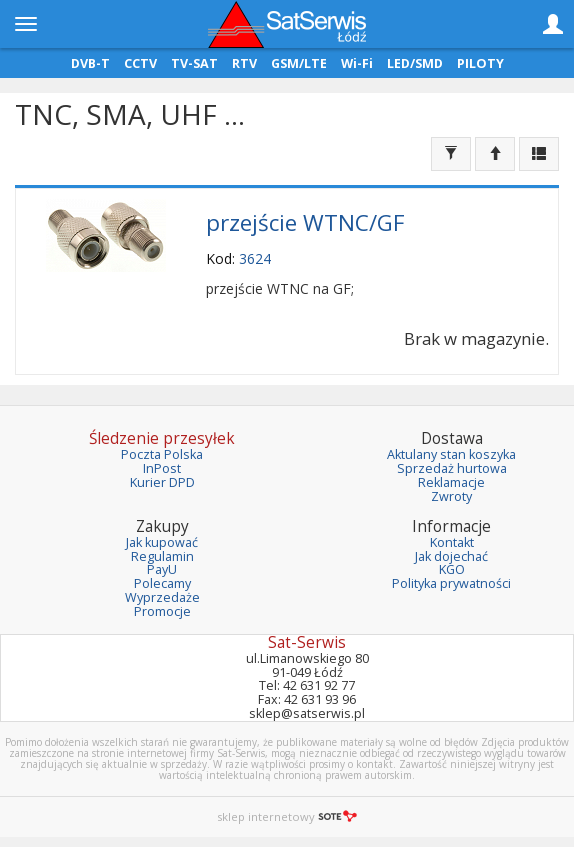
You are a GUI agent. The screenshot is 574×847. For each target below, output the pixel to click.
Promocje (162, 611)
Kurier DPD (162, 482)
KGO (452, 569)
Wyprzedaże (162, 597)
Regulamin (162, 556)
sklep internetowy (287, 816)
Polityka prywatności (451, 583)
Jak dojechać (451, 556)
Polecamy (162, 583)
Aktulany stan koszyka (451, 454)
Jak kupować (162, 542)
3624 (255, 258)
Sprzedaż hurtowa (452, 468)
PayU (162, 569)
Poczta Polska (162, 454)
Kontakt (452, 542)
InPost (162, 468)
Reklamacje (451, 482)
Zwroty (451, 496)
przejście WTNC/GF (305, 222)
